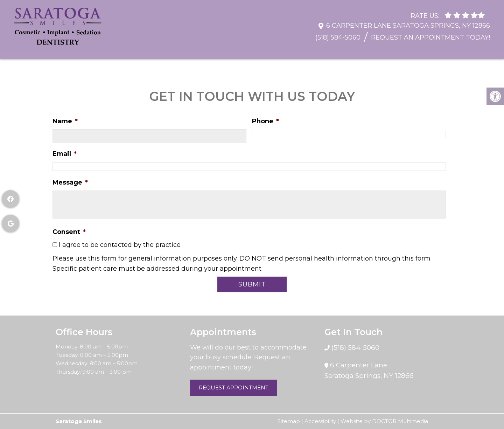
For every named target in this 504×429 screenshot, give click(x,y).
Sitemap (289, 421)
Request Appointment (234, 388)
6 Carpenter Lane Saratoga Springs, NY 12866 (408, 22)
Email (65, 154)
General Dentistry (173, 50)
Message (70, 182)
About (66, 50)
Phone (265, 121)
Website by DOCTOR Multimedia (384, 421)
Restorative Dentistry (253, 50)
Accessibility (320, 421)
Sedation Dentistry (413, 50)
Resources (110, 50)
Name (65, 121)
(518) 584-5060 (338, 34)
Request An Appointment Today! (430, 34)
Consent (69, 232)
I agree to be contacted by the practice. (120, 245)
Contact (473, 50)
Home (28, 50)
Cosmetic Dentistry (334, 50)
